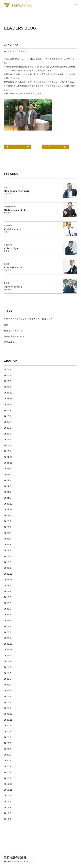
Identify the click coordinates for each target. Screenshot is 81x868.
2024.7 (7, 486)
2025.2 (7, 445)
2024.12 (8, 457)
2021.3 (7, 696)
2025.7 (7, 422)
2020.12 (8, 714)
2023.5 (7, 545)
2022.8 (7, 597)
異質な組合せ (10, 342)
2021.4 (7, 691)
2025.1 (7, 451)
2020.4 (7, 761)
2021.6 (7, 679)
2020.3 (7, 767)
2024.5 (7, 498)
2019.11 (8, 790)
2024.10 (8, 469)
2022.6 (7, 609)
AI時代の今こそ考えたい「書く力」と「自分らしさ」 (29, 319)
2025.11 (8, 399)
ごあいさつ (11, 45)
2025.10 (8, 405)
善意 (6, 325)
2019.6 (7, 819)
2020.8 (7, 737)
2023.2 (7, 562)
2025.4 (7, 440)
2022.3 (7, 626)
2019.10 (8, 796)
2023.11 (8, 510)
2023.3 (7, 556)
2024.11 (8, 463)
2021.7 (7, 673)
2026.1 (7, 387)
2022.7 (7, 603)
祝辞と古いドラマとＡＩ (16, 331)
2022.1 (7, 638)
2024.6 (7, 492)
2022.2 (7, 632)
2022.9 (7, 591)
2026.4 (7, 370)
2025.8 (7, 416)
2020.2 (7, 772)
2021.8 (7, 667)
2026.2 (7, 381)
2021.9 (7, 662)
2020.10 (8, 726)
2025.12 (8, 393)
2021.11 (8, 650)
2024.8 (7, 480)
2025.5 (7, 434)
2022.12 (8, 574)
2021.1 (7, 708)
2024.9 (7, 475)
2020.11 (8, 720)
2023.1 (7, 568)
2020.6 (7, 749)
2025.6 (7, 428)
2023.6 (7, 539)
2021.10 (8, 656)
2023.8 (7, 527)
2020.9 (7, 732)
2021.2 (7, 702)
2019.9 (7, 802)
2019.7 (7, 813)
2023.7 (7, 533)
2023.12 (8, 504)
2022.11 (8, 580)
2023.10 (8, 516)
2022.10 (8, 586)
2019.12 (8, 784)
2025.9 (7, 410)
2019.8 (7, 808)
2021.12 (8, 644)
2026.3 (7, 375)
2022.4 (7, 621)
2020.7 (7, 743)
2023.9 (7, 521)
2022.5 (7, 615)
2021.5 (7, 685)
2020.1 (7, 778)
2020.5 (7, 755)
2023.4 (7, 550)
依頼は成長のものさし (15, 337)
